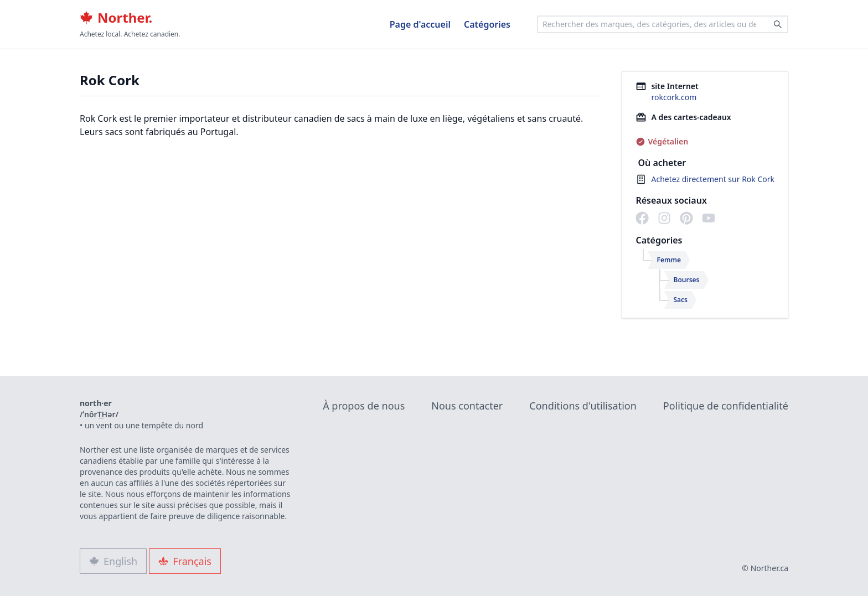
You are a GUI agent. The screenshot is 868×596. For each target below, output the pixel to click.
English (113, 561)
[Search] (778, 24)
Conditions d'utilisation (583, 406)
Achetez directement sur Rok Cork (713, 179)
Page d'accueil (420, 24)
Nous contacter (467, 406)
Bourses (686, 280)
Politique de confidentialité (726, 406)
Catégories (487, 24)
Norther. (116, 18)
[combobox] (663, 24)
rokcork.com (674, 97)
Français (185, 561)
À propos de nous (364, 406)
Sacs (680, 300)
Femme (669, 260)
